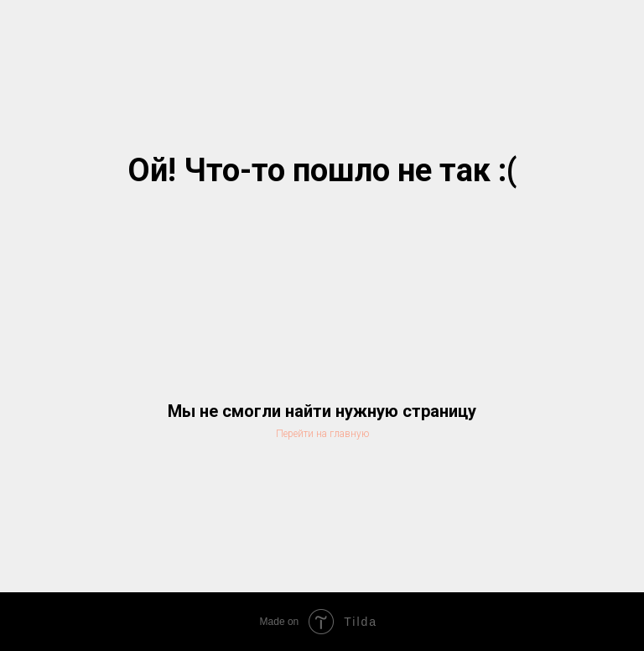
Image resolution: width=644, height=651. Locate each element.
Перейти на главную (322, 434)
